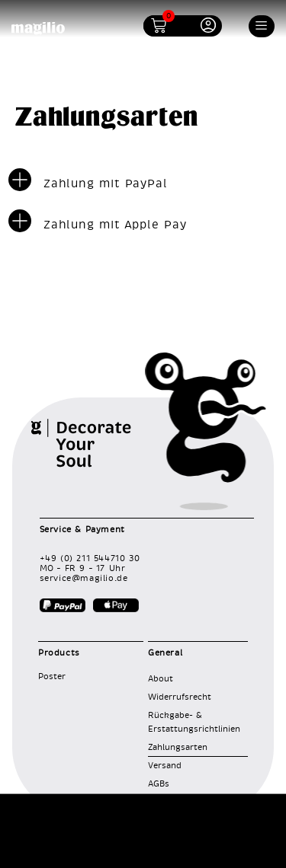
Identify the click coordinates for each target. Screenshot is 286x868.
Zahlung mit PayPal (106, 184)
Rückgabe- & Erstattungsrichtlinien (194, 722)
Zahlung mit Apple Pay (115, 225)
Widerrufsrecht (180, 697)
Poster (52, 677)
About (161, 679)
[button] (262, 26)
